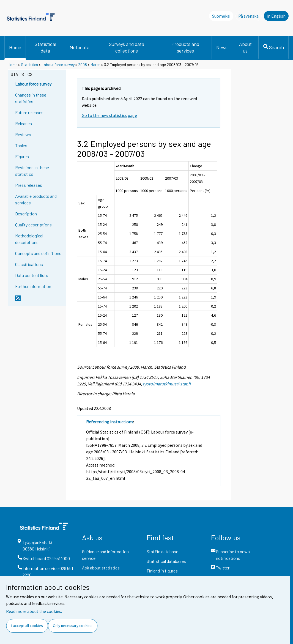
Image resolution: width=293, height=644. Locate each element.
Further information (33, 286)
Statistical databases (166, 561)
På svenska (250, 16)
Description (26, 214)
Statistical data (45, 47)
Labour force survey (58, 65)
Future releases (29, 112)
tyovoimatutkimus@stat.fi (167, 384)
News (222, 47)
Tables (21, 145)
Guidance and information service (105, 555)
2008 (83, 65)
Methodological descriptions (29, 239)
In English (276, 16)
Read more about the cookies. (34, 611)
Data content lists (32, 275)
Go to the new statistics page (109, 115)
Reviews (23, 134)
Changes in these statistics (31, 98)
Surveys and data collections (127, 47)
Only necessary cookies (73, 626)
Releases (24, 123)
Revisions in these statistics (32, 171)
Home (15, 47)
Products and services (185, 47)
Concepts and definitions (38, 253)
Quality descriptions (33, 225)
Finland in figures (162, 571)
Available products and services (36, 199)
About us (245, 47)
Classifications (29, 264)
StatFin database (162, 551)
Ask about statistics (101, 568)
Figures (22, 156)
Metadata (80, 47)
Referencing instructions (110, 422)
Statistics (29, 65)
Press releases (29, 185)
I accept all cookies (27, 626)
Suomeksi (221, 16)
